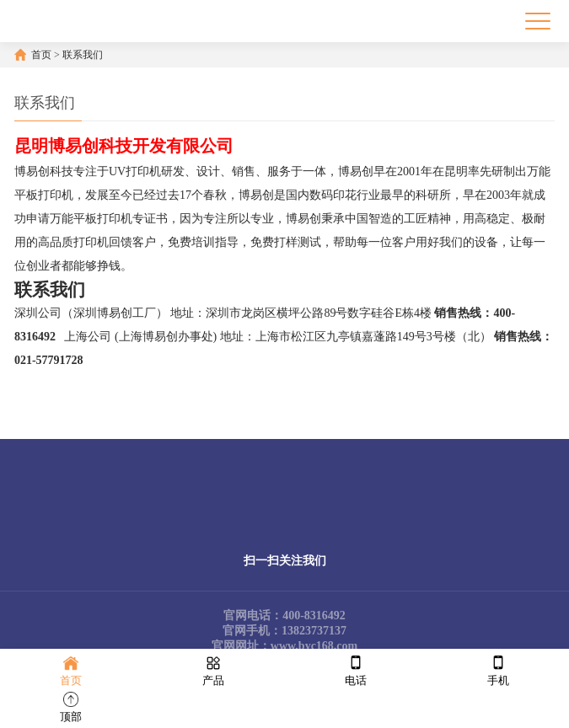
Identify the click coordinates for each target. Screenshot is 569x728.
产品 (213, 669)
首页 (41, 55)
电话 (356, 669)
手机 (498, 669)
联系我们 (83, 55)
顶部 (71, 706)
